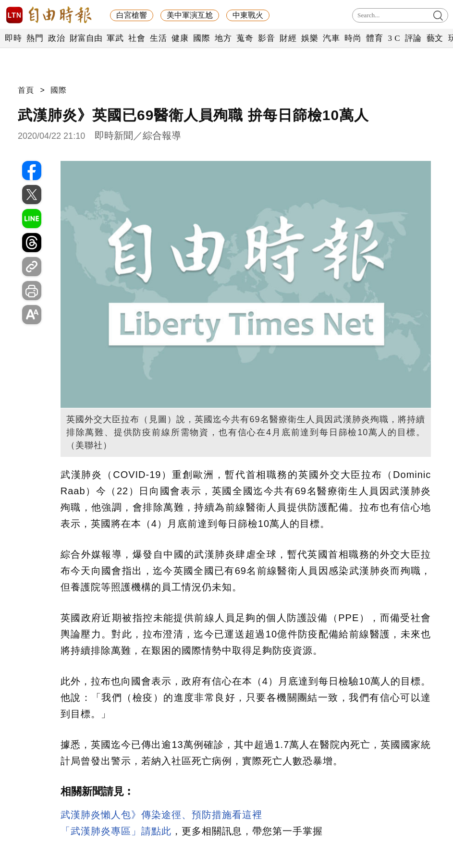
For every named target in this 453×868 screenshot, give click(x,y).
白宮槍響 (132, 15)
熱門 (35, 38)
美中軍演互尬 (190, 15)
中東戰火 (248, 15)
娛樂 (310, 38)
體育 (374, 38)
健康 (180, 38)
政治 (56, 38)
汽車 (331, 38)
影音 (266, 38)
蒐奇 (245, 38)
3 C (394, 38)
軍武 (115, 38)
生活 (158, 38)
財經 (288, 38)
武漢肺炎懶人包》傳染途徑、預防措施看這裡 (161, 815)
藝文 (435, 38)
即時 (13, 38)
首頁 (26, 90)
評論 (413, 38)
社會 (137, 38)
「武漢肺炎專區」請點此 (116, 831)
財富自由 (86, 38)
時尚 (353, 38)
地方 (223, 38)
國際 (202, 38)
